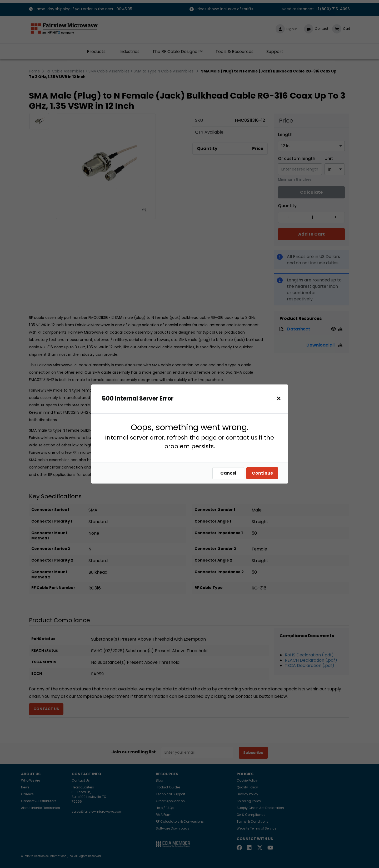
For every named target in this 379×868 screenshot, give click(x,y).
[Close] (280, 399)
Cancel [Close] (230, 473)
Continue (264, 473)
